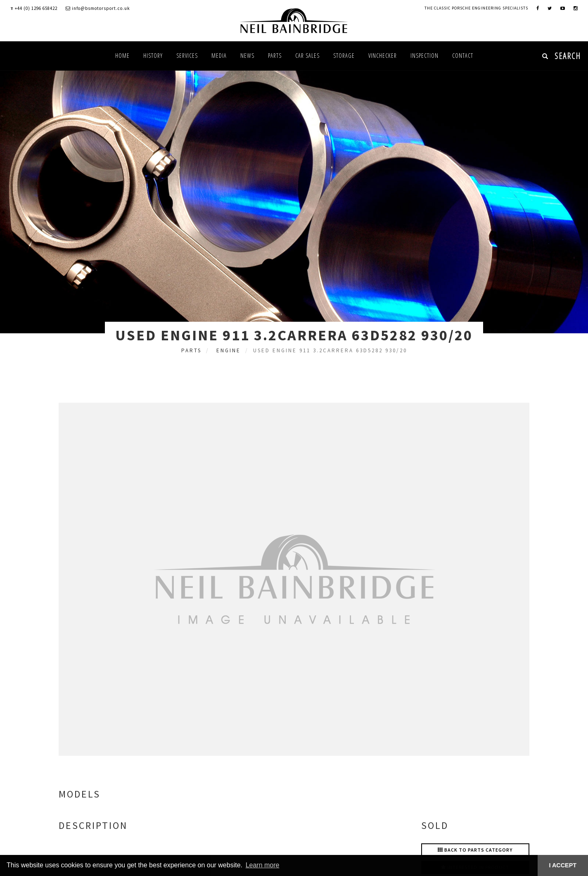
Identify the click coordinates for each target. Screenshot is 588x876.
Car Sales (307, 56)
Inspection (424, 56)
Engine (229, 350)
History (153, 56)
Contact (463, 56)
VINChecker (383, 56)
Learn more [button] (263, 865)
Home (122, 56)
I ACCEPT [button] (563, 865)
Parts (275, 56)
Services (187, 56)
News (247, 56)
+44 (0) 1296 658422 (36, 8)
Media (219, 56)
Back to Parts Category (475, 850)
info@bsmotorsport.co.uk (98, 8)
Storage (344, 56)
